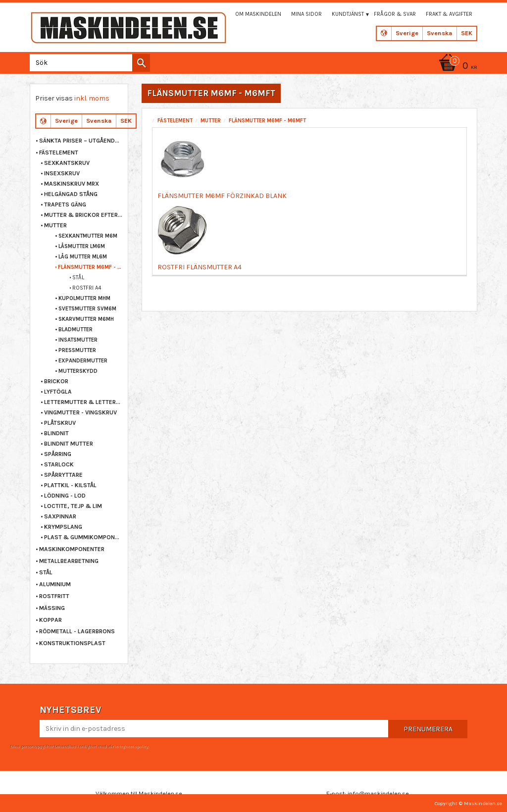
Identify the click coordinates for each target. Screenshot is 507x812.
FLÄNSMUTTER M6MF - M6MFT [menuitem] (90, 267)
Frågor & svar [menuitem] (395, 14)
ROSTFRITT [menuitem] (54, 596)
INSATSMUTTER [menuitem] (78, 340)
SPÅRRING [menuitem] (58, 454)
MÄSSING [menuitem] (52, 608)
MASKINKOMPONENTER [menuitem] (72, 549)
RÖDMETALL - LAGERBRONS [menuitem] (77, 631)
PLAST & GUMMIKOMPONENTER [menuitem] (83, 537)
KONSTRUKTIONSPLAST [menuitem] (72, 643)
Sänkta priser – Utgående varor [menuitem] (81, 141)
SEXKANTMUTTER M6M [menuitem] (88, 236)
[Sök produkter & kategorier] (88, 63)
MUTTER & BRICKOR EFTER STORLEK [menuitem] (83, 215)
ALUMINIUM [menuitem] (55, 584)
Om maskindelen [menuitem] (258, 14)
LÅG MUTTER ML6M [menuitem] (83, 257)
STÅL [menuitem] (78, 278)
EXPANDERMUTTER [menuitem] (83, 361)
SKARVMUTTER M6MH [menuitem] (86, 319)
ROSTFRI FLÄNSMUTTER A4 (200, 267)
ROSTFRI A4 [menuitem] (87, 288)
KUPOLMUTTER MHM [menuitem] (84, 298)
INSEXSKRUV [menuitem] (62, 173)
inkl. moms (92, 98)
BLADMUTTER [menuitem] (76, 330)
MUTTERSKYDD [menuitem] (78, 371)
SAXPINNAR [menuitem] (60, 516)
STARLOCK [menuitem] (59, 464)
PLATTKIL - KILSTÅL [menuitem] (70, 485)
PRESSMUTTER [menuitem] (77, 350)
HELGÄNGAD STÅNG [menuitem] (71, 194)
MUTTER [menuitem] (55, 225)
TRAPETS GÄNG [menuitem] (65, 204)
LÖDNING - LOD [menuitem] (65, 496)
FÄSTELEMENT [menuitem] (59, 152)
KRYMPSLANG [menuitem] (63, 527)
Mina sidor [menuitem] (306, 14)
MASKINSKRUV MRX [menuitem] (72, 184)
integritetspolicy (131, 746)
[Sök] (141, 63)
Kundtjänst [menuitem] (348, 14)
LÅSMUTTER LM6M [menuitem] (82, 246)
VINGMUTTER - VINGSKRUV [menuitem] (80, 412)
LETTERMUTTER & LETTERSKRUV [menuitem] (83, 402)
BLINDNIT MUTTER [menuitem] (69, 444)
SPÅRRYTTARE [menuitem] (63, 475)
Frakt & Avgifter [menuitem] (449, 14)
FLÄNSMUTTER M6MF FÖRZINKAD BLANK (222, 196)
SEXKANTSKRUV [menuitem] (67, 163)
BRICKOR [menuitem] (56, 381)
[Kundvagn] (456, 67)
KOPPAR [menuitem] (51, 620)
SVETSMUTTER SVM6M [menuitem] (87, 309)
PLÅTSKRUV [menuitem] (60, 423)
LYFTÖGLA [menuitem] (58, 392)
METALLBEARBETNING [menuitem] (69, 561)
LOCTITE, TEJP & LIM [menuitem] (73, 506)
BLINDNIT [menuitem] (56, 433)
